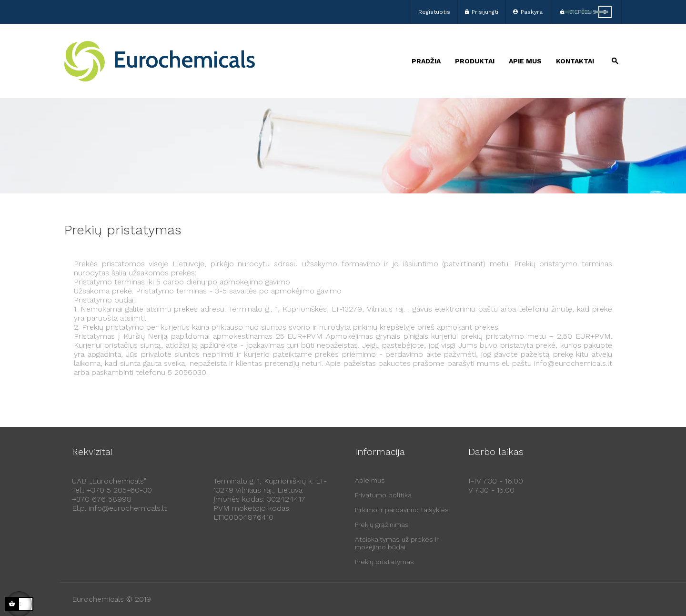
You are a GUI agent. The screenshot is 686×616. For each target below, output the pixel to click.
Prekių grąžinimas (382, 525)
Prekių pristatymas (384, 562)
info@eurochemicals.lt (128, 508)
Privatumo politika (383, 495)
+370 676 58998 (102, 499)
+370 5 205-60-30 (119, 490)
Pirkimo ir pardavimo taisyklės (402, 510)
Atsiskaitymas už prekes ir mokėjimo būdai (397, 543)
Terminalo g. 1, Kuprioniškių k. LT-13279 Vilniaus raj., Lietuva (270, 485)
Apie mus (370, 480)
